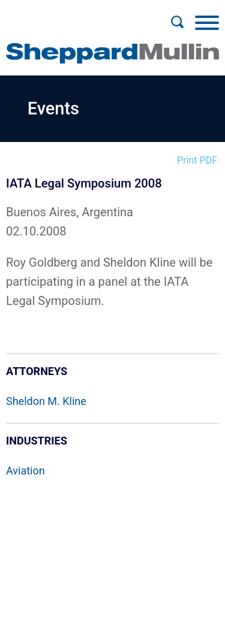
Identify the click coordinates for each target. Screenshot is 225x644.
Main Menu (73, 16)
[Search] (177, 22)
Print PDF (197, 160)
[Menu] (207, 22)
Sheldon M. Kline (46, 401)
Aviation (25, 471)
